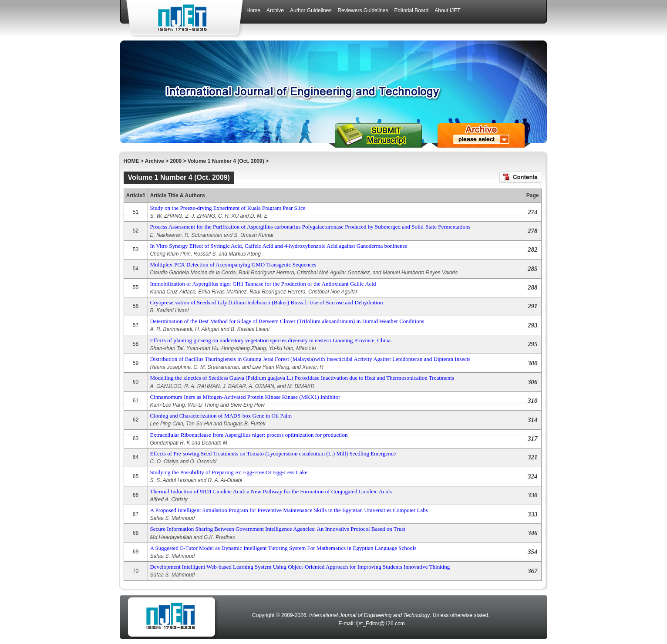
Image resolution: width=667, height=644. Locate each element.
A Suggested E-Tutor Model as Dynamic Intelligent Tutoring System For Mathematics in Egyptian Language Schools (283, 548)
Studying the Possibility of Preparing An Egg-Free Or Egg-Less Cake (229, 472)
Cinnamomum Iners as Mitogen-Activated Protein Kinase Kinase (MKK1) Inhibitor (245, 397)
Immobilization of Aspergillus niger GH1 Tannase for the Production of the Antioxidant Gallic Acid (263, 284)
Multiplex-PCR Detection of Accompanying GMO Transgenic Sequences (233, 265)
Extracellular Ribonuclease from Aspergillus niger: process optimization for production (249, 435)
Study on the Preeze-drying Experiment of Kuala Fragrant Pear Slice (228, 208)
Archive (155, 161)
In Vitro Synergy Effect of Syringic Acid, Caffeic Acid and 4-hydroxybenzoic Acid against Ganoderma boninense (279, 246)
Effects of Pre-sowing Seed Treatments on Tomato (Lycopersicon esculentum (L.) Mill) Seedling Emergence (273, 453)
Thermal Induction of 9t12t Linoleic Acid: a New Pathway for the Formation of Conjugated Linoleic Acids (271, 491)
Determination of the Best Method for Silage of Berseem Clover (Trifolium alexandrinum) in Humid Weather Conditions (287, 321)
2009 (176, 161)
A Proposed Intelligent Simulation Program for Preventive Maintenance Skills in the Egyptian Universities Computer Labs (289, 510)
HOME (131, 161)
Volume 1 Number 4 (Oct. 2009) (226, 161)
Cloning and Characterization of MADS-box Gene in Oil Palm (221, 416)
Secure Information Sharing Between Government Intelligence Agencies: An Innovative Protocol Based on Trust (278, 529)
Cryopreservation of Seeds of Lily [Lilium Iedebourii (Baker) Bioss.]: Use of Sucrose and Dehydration (267, 302)
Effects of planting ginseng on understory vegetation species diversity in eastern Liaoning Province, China (271, 340)
